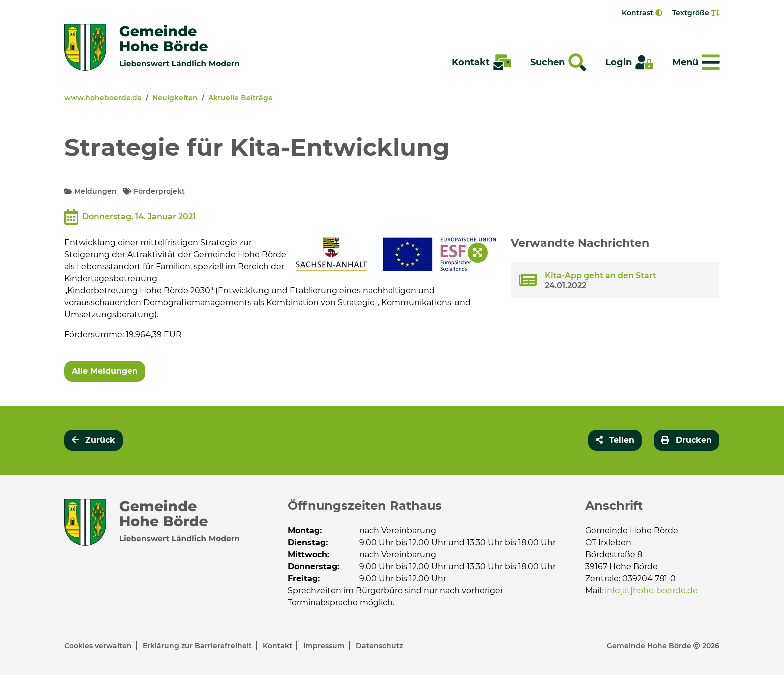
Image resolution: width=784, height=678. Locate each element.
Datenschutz (379, 648)
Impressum (325, 648)
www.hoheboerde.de (103, 98)
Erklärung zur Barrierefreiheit (198, 648)
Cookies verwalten (99, 648)
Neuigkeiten (175, 98)
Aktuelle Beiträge (241, 98)
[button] (615, 440)
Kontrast (642, 13)
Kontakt (279, 648)
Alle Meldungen (105, 371)
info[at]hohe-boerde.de (651, 591)
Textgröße (696, 13)
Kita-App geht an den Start (601, 276)
